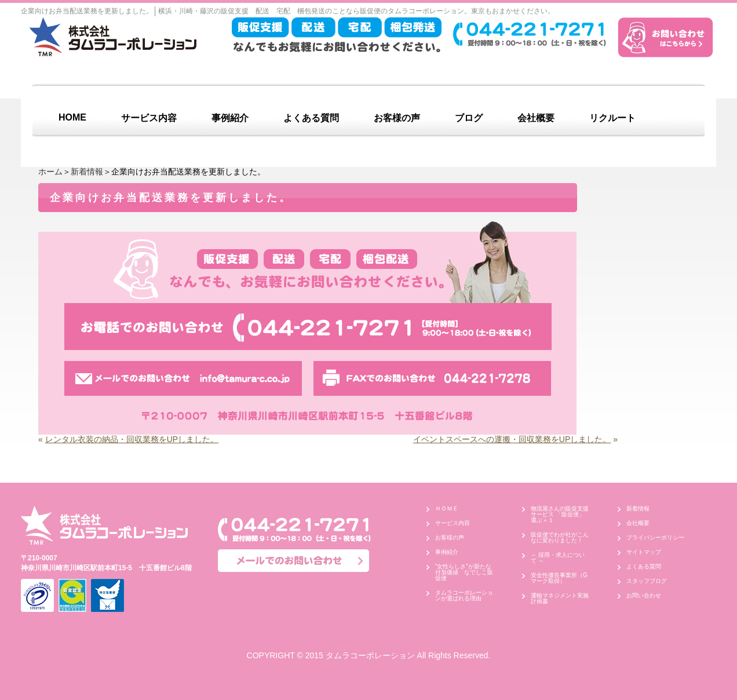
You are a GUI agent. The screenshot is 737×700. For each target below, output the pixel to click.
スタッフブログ (647, 581)
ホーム (50, 172)
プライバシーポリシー (655, 537)
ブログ (469, 118)
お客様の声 (397, 118)
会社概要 (536, 118)
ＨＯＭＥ (447, 508)
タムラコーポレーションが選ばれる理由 (464, 595)
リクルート (612, 118)
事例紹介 (230, 118)
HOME (72, 117)
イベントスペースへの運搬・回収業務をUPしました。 (512, 439)
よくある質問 (311, 118)
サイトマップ (644, 552)
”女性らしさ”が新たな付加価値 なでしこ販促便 (464, 572)
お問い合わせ (644, 595)
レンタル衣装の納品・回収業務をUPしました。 (132, 439)
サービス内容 (149, 118)
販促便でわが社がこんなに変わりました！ (560, 537)
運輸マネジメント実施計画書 (560, 598)
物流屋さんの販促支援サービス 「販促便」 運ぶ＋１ (561, 514)
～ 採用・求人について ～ (558, 558)
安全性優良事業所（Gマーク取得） (559, 578)
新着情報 (87, 172)
